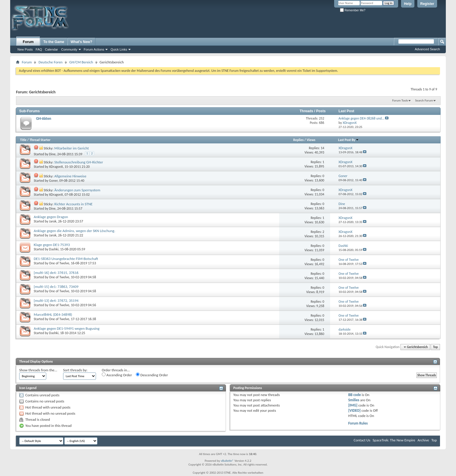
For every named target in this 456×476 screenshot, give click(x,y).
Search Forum (424, 100)
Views (311, 140)
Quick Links (119, 49)
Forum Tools (400, 100)
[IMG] (353, 405)
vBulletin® (227, 461)
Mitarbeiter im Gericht (72, 148)
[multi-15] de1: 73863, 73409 (56, 287)
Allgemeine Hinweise (70, 176)
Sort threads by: (75, 370)
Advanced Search (427, 49)
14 (323, 148)
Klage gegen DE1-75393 (52, 245)
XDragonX (56, 167)
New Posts (25, 49)
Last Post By (349, 140)
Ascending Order (117, 375)
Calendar (52, 49)
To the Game (54, 42)
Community (69, 49)
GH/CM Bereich (81, 62)
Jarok (53, 221)
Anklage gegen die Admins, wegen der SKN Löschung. (74, 231)
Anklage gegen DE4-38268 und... (361, 118)
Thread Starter (40, 140)
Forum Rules (358, 423)
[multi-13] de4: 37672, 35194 (56, 301)
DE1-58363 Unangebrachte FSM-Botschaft (66, 259)
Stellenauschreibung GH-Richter (79, 162)
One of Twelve (59, 263)
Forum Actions (94, 49)
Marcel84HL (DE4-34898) (53, 314)
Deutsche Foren (50, 62)
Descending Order (152, 375)
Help (408, 4)
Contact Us (362, 440)
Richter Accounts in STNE (73, 204)
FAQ (39, 49)
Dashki (54, 249)
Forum (28, 42)
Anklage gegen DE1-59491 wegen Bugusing (67, 328)
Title (23, 140)
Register (427, 4)
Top (435, 347)
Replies (298, 140)
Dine (52, 154)
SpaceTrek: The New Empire (394, 440)
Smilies (354, 400)
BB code (354, 395)
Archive (423, 440)
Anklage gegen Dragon (51, 217)
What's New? (81, 42)
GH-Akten (44, 118)
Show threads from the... (38, 370)
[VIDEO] (354, 410)
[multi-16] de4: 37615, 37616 (56, 273)
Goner (53, 181)
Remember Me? (353, 10)
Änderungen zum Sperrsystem (77, 190)
